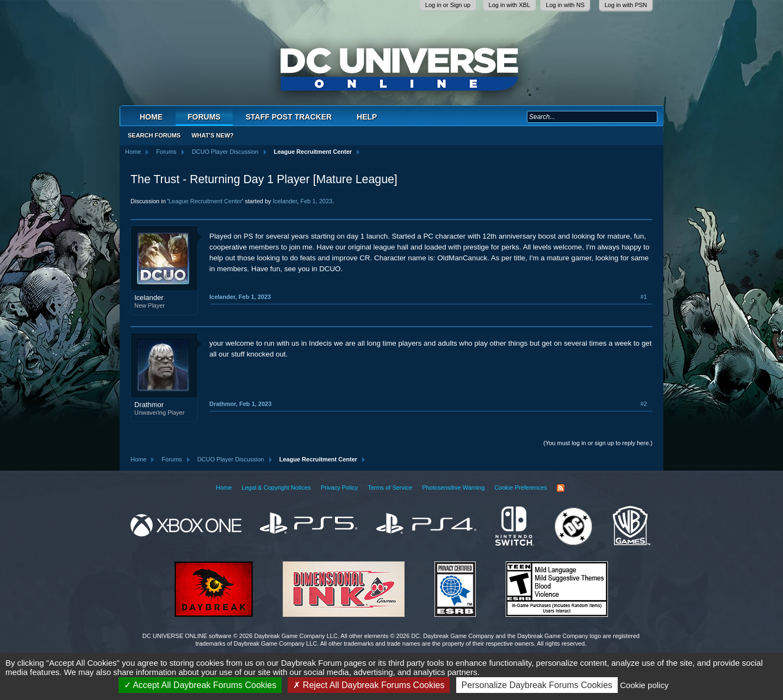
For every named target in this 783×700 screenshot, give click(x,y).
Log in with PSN (626, 5)
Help (367, 117)
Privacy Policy (339, 487)
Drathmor (149, 405)
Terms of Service (390, 487)
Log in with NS (565, 5)
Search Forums (154, 135)
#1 (644, 297)
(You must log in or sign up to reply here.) (598, 443)
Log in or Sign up (448, 5)
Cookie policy (644, 685)
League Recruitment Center (205, 201)
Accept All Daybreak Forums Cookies (200, 685)
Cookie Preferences (521, 487)
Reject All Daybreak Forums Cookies (369, 685)
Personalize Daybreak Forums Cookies (537, 685)
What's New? (213, 135)
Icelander (285, 201)
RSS (561, 488)
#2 (644, 404)
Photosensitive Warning (453, 487)
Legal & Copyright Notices (276, 487)
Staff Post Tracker (289, 117)
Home (151, 117)
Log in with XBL (509, 5)
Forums (204, 117)
